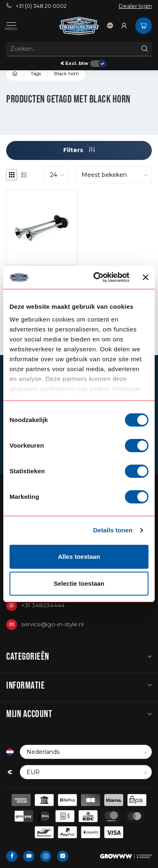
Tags (36, 74)
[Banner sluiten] (146, 277)
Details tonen (113, 530)
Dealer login (135, 6)
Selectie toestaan (79, 583)
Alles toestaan (79, 557)
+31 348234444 (43, 605)
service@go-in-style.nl (52, 624)
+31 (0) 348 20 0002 (36, 6)
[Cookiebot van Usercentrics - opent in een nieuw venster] (96, 277)
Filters (79, 150)
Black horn (67, 74)
